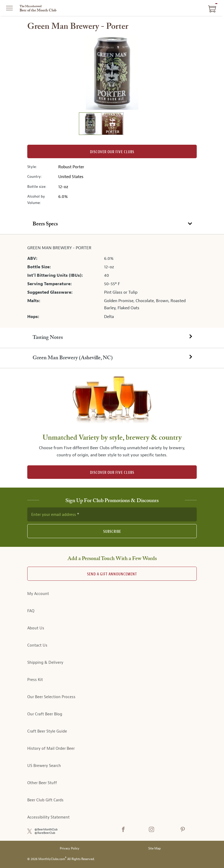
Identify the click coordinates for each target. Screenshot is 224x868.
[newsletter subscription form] (112, 514)
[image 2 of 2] (112, 124)
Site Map (154, 849)
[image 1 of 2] (90, 124)
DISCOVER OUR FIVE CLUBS (112, 473)
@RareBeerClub (45, 833)
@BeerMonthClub (46, 830)
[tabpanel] (112, 281)
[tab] (112, 224)
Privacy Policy (70, 849)
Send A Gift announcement (112, 574)
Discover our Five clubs (112, 152)
